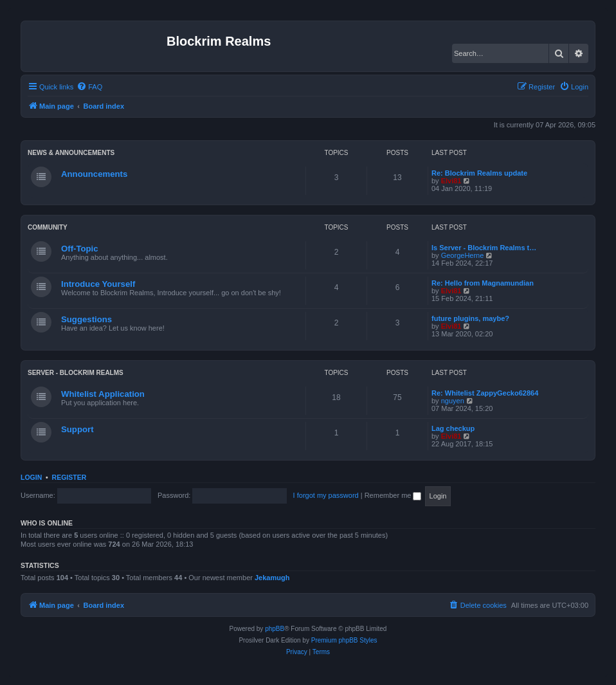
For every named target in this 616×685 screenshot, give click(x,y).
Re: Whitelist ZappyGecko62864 (485, 393)
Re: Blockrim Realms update (479, 173)
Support (77, 429)
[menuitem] (89, 87)
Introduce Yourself (98, 284)
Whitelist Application (103, 394)
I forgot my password (326, 495)
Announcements (94, 174)
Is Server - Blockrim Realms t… (484, 248)
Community (48, 227)
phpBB (275, 629)
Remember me (393, 495)
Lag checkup (453, 428)
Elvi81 (451, 181)
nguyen (453, 401)
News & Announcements (71, 153)
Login (31, 477)
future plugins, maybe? (470, 318)
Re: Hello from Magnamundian (483, 283)
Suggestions (86, 319)
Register (69, 477)
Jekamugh (272, 578)
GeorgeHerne (463, 255)
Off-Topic (80, 249)
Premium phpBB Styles (344, 640)
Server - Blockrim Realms (76, 373)
